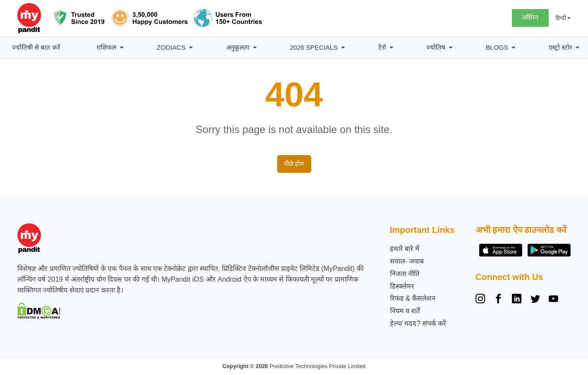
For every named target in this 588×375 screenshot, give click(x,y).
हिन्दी (561, 18)
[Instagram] (482, 300)
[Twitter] (535, 300)
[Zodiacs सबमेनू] (191, 48)
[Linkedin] (517, 300)
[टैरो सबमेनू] (391, 48)
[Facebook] (499, 300)
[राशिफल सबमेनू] (122, 48)
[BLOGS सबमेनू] (513, 48)
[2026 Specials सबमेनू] (343, 48)
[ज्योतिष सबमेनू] (451, 48)
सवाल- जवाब (407, 261)
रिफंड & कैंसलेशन (413, 298)
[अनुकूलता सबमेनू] (255, 48)
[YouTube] (553, 300)
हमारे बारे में (405, 249)
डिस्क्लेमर (402, 286)
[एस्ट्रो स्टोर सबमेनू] (577, 48)
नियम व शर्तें (405, 311)
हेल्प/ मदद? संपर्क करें (418, 323)
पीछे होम (294, 164)
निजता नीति (405, 274)
